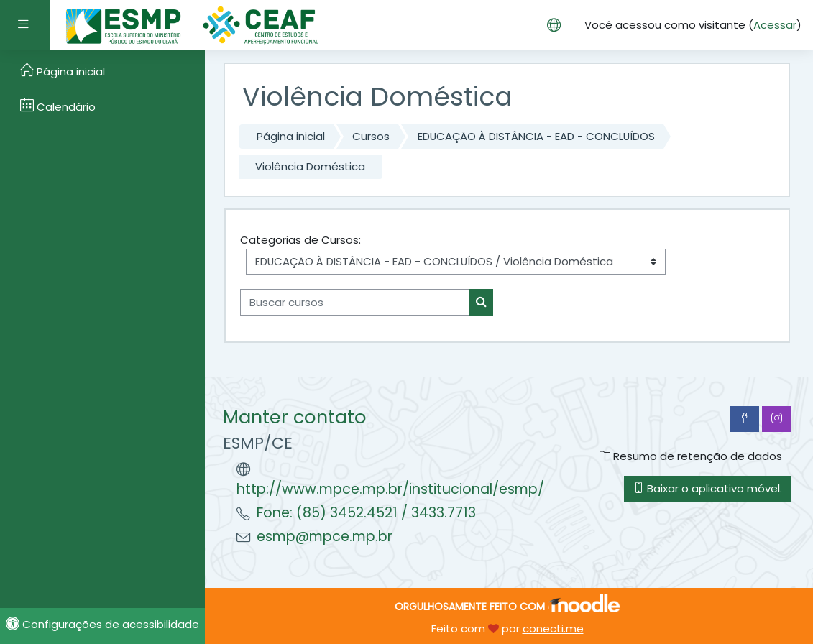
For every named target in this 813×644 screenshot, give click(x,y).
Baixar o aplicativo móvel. (708, 488)
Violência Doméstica (310, 166)
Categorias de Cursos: (300, 240)
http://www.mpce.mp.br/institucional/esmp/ (390, 489)
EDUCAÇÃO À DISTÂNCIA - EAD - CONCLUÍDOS (536, 136)
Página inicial (291, 136)
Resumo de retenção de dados (691, 456)
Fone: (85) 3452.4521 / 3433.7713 (366, 513)
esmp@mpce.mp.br (325, 537)
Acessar (775, 25)
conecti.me (553, 629)
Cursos (371, 136)
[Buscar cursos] (355, 302)
